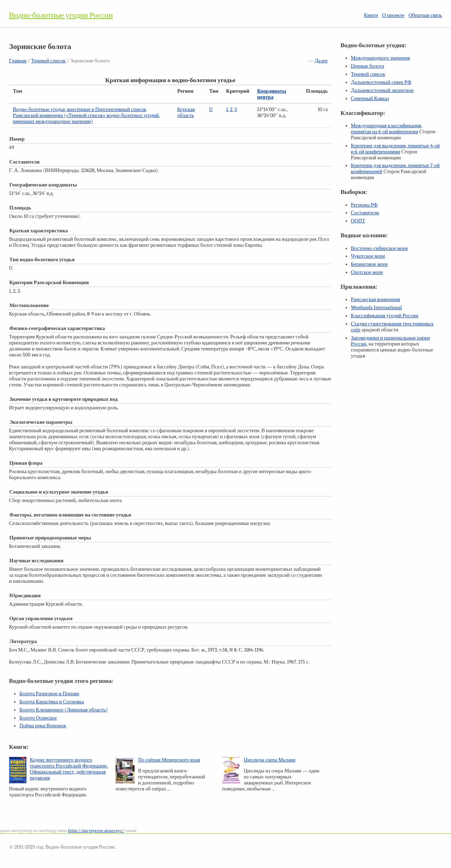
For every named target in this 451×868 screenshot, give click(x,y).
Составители (365, 213)
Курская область (186, 112)
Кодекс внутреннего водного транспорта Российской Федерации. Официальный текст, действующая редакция (69, 769)
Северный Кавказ (370, 99)
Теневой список (48, 61)
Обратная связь (425, 15)
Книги (371, 15)
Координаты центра (272, 94)
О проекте (393, 15)
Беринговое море (369, 264)
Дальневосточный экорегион (382, 90)
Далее (321, 61)
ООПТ (358, 221)
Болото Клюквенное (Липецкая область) (64, 710)
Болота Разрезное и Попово (49, 694)
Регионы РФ (364, 205)
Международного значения (381, 58)
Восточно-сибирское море (379, 248)
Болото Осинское (38, 718)
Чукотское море (368, 256)
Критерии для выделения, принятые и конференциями (395, 149)
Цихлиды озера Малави (270, 760)
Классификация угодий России (385, 316)
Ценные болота (367, 66)
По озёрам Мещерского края (169, 760)
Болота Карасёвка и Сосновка (52, 702)
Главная (18, 61)
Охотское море (367, 272)
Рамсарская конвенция (375, 299)
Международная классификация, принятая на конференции (387, 129)
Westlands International (376, 308)
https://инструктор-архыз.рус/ (96, 831)
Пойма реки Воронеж (43, 726)
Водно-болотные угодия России (61, 15)
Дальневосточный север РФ (381, 82)
